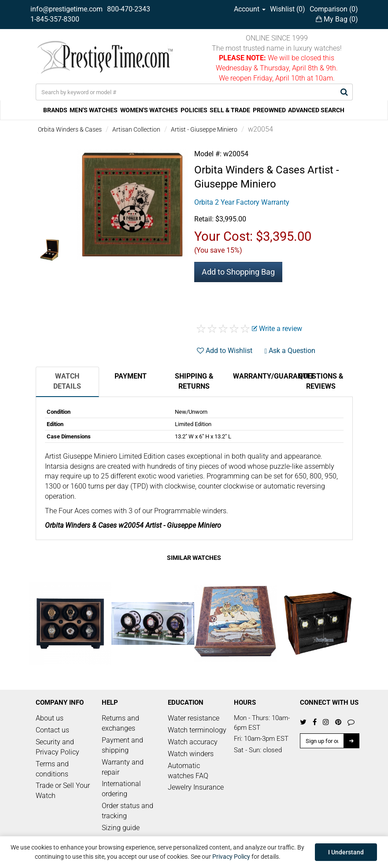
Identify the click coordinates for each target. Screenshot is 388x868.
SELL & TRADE (230, 110)
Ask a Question (290, 351)
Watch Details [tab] (67, 381)
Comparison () (334, 9)
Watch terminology (197, 730)
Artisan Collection (136, 129)
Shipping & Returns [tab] (194, 381)
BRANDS (55, 110)
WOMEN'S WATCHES (149, 110)
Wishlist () (288, 9)
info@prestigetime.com (67, 9)
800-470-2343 (129, 9)
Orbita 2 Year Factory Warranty (242, 202)
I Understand (346, 852)
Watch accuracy (193, 742)
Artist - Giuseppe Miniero (204, 129)
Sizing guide (121, 828)
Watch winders (191, 754)
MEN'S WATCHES (94, 110)
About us (50, 718)
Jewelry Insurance (196, 787)
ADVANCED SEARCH (316, 110)
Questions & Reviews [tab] (321, 381)
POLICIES (194, 110)
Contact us (52, 730)
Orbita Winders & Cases (70, 129)
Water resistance (194, 718)
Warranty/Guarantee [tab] (261, 376)
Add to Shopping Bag (238, 272)
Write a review (277, 329)
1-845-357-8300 (55, 19)
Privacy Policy (231, 857)
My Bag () (337, 19)
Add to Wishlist (225, 351)
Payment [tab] (131, 376)
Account (250, 9)
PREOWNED (269, 110)
